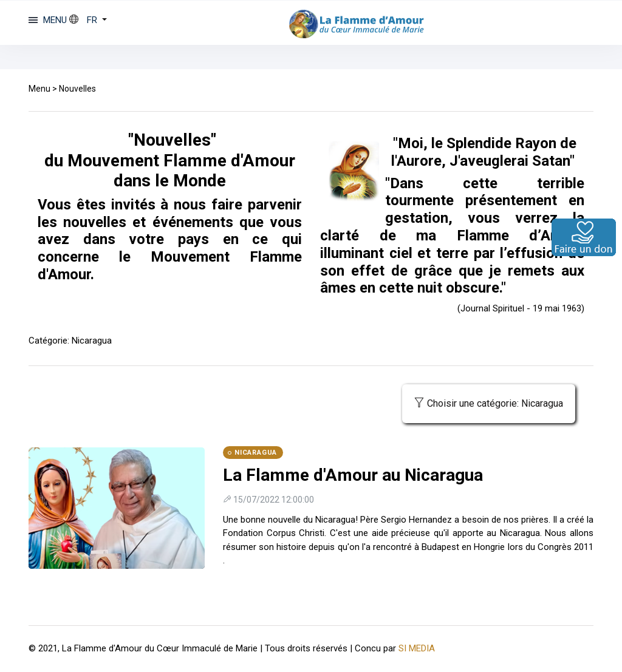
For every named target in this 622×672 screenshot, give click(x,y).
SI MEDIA (417, 648)
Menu (39, 89)
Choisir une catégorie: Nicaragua (489, 403)
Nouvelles (77, 89)
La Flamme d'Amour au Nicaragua (353, 475)
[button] (88, 20)
